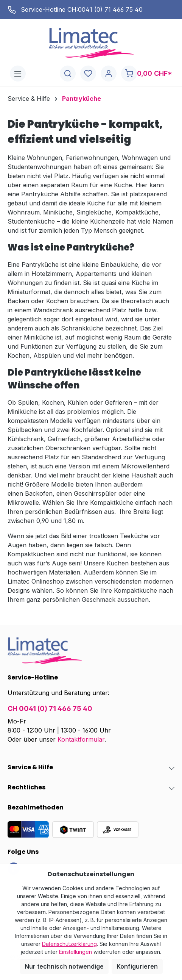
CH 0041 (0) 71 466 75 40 (50, 708)
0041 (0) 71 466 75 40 (110, 9)
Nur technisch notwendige (64, 966)
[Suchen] (68, 74)
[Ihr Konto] (109, 74)
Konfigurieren (137, 966)
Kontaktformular (81, 739)
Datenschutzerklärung (69, 944)
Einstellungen (75, 952)
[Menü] (18, 74)
